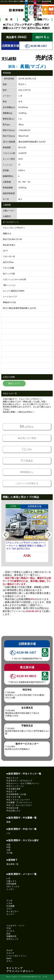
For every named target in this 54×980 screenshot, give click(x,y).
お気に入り (45, 11)
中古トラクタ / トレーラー (18, 800)
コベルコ (10, 931)
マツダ (9, 901)
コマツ (9, 909)
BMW (9, 959)
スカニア (10, 953)
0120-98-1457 (36, 46)
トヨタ (9, 903)
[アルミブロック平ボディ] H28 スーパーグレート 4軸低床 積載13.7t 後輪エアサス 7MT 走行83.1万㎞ (26, 546)
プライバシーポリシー (20, 971)
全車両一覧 (51, 11)
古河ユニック (12, 939)
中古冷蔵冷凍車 (13, 789)
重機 (8, 822)
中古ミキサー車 (13, 797)
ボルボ (9, 950)
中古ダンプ (11, 792)
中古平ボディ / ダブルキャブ (19, 781)
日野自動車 (11, 884)
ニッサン (10, 889)
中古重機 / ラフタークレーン (19, 803)
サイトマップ (15, 968)
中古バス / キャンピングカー (19, 805)
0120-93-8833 (40, 7)
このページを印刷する (27, 483)
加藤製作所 (11, 936)
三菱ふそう (11, 881)
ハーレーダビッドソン (16, 956)
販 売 (9, 19)
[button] (6, 535)
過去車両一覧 (12, 864)
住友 (8, 934)
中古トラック (12, 778)
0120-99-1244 (31, 13)
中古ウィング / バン (15, 786)
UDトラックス (13, 887)
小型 (8, 850)
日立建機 (10, 906)
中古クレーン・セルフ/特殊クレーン (23, 783)
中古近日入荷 (12, 808)
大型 (8, 845)
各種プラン (43, 19)
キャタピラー (12, 912)
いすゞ (9, 878)
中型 (8, 847)
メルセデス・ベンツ (15, 926)
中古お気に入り (13, 811)
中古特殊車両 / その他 (16, 794)
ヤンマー (10, 914)
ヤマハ (9, 961)
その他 (9, 853)
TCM (8, 928)
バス (8, 833)
